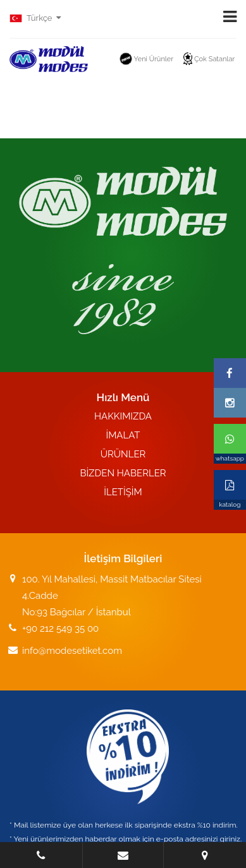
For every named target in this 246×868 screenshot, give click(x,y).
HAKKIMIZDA (123, 416)
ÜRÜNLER (123, 454)
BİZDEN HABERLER (123, 473)
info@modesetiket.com (72, 651)
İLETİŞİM (123, 492)
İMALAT (123, 435)
